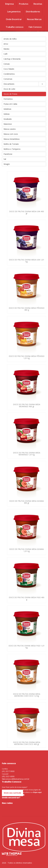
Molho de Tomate (11, 144)
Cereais (7, 64)
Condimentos (9, 74)
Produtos (24, 4)
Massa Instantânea (12, 139)
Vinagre (7, 164)
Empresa (9, 4)
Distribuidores (33, 12)
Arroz (6, 44)
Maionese (8, 124)
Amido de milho (10, 39)
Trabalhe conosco (15, 27)
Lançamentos (14, 12)
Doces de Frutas (10, 94)
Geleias (7, 114)
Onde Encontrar (14, 19)
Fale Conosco (35, 27)
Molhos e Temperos (12, 149)
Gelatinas (7, 109)
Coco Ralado (9, 69)
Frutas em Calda (10, 104)
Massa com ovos (11, 134)
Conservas (8, 79)
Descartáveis (9, 84)
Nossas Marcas (34, 19)
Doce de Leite (9, 89)
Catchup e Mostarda (12, 59)
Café (6, 54)
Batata (6, 49)
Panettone (8, 154)
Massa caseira (10, 129)
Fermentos (8, 99)
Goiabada (8, 119)
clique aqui (37, 792)
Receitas (38, 4)
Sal (5, 159)
